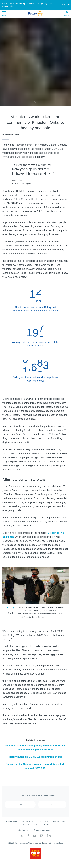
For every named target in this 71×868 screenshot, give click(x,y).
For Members (48, 825)
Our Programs (59, 821)
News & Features (30, 825)
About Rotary (11, 821)
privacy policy (8, 6)
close (64, 5)
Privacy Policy (47, 843)
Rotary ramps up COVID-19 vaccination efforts (35, 757)
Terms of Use (58, 843)
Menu (4, 14)
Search (67, 14)
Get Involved (27, 821)
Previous (8, 608)
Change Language (42, 830)
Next (13, 608)
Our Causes (43, 821)
